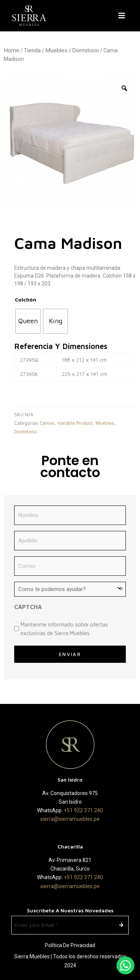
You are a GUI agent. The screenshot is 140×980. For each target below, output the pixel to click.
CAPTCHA (28, 607)
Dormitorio (85, 50)
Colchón (26, 299)
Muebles (56, 50)
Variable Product (75, 423)
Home (12, 50)
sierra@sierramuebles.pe (70, 819)
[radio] (28, 321)
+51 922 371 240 (83, 810)
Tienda (32, 50)
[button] (123, 16)
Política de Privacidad (70, 945)
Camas (47, 423)
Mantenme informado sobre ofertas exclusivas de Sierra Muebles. (64, 629)
